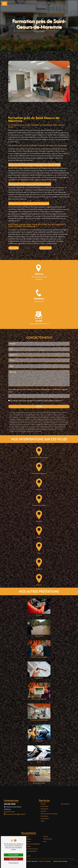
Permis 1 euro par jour (30, 849)
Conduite (26, 836)
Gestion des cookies (60, 861)
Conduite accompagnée (31, 844)
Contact (43, 811)
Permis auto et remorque (49, 814)
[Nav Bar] (4, 4)
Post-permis (45, 819)
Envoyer (39, 396)
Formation (27, 841)
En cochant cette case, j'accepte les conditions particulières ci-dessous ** (37, 390)
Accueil (43, 804)
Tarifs (43, 821)
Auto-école (44, 806)
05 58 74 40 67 (39, 301)
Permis (46, 836)
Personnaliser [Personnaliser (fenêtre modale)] (14, 863)
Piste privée (27, 839)
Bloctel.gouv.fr (61, 419)
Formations (44, 816)
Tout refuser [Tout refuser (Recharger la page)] (14, 859)
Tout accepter (14, 855)
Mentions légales (45, 861)
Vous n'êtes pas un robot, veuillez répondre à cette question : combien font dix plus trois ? (38, 380)
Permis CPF (27, 856)
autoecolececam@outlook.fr (15, 814)
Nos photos (44, 809)
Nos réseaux (65, 804)
